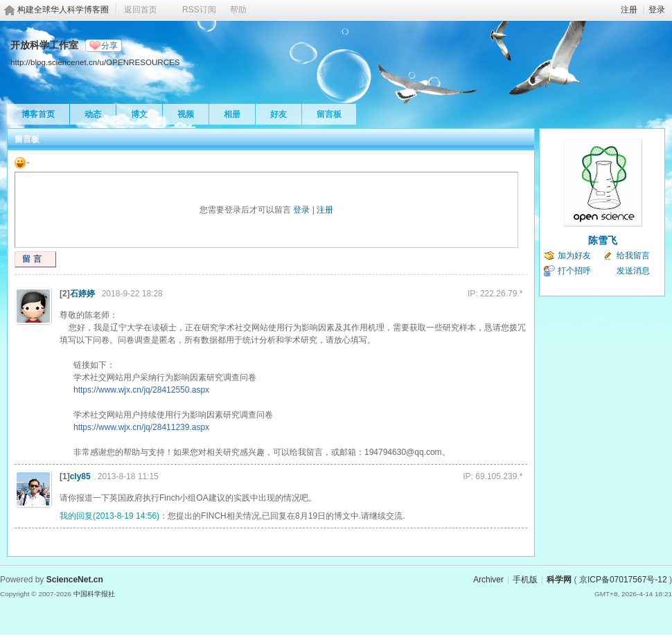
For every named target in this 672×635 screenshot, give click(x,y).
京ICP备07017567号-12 (623, 580)
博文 (139, 114)
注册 (629, 10)
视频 (186, 114)
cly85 (80, 476)
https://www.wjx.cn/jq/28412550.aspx (141, 390)
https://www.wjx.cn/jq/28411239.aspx (141, 427)
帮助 (238, 10)
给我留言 (633, 256)
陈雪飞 (603, 240)
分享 (109, 46)
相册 (232, 114)
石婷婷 (82, 294)
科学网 (559, 580)
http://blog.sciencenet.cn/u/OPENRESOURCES (95, 62)
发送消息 (633, 271)
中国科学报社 (94, 594)
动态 (93, 114)
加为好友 (574, 256)
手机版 (525, 580)
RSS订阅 (199, 10)
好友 (278, 114)
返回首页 (141, 10)
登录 (657, 10)
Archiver (488, 580)
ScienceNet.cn (75, 580)
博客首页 (38, 114)
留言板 (329, 114)
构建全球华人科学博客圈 (63, 10)
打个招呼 (574, 271)
